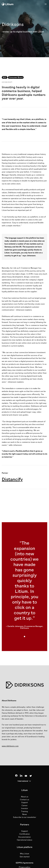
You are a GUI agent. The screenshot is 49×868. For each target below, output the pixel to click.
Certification (24, 834)
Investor (25, 808)
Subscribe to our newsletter (25, 817)
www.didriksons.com (10, 746)
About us (25, 797)
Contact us (24, 800)
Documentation (24, 837)
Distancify (12, 480)
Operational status (24, 840)
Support (25, 803)
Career (24, 806)
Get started (25, 857)
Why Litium (24, 854)
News (25, 814)
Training (24, 811)
